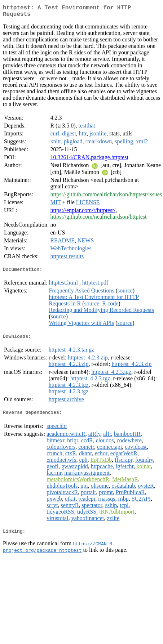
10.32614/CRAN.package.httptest (89, 160)
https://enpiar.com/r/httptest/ (83, 213)
